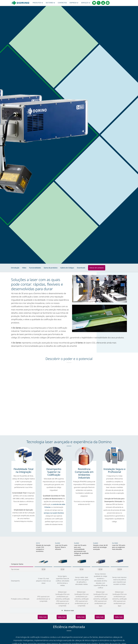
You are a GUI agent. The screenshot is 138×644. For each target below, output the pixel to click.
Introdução (15, 268)
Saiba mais (43, 617)
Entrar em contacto (97, 268)
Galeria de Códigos (67, 268)
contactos (62, 3)
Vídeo (24, 268)
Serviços (86, 3)
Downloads (81, 268)
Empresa (74, 3)
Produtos (38, 3)
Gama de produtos (51, 268)
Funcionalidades (35, 268)
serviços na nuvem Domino (54, 513)
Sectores (50, 3)
